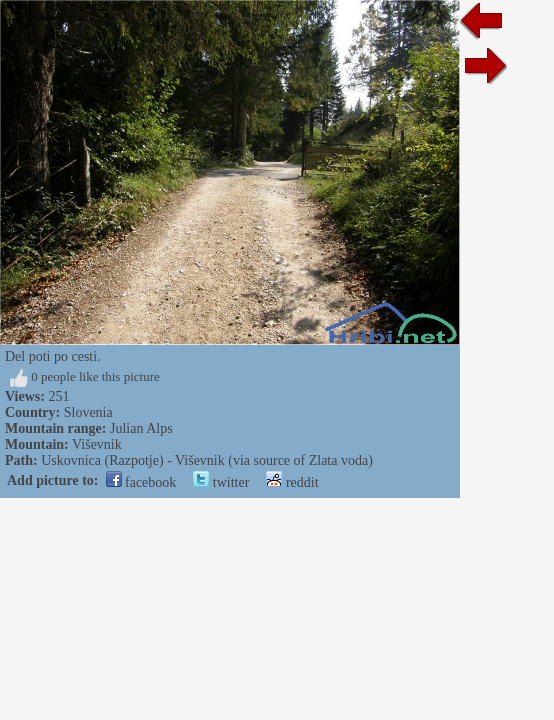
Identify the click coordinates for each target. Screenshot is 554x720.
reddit (292, 482)
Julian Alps (141, 428)
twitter (221, 482)
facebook (141, 482)
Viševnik (97, 444)
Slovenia (88, 412)
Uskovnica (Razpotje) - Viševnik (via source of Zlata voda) (207, 460)
